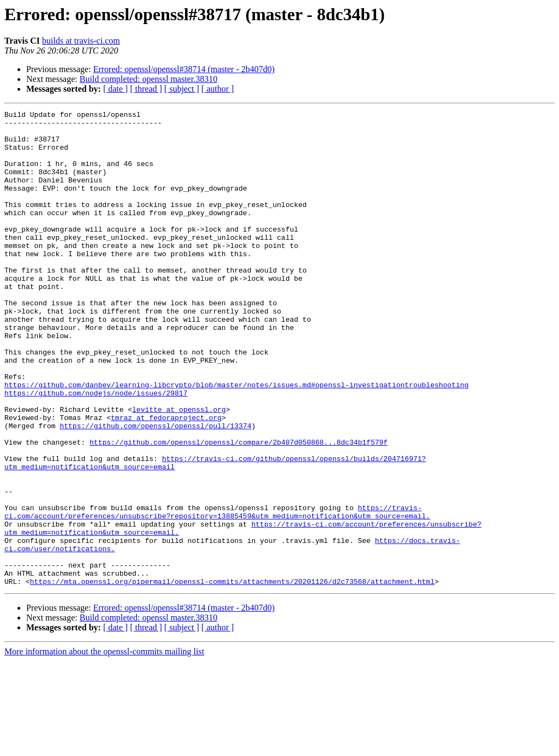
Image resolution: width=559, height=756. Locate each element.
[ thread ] (146, 89)
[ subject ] (182, 89)
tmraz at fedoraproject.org (166, 480)
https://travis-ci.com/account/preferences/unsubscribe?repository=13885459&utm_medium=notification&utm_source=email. (217, 593)
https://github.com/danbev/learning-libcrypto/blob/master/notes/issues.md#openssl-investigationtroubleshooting (236, 440)
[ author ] (218, 89)
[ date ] (115, 89)
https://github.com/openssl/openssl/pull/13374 (155, 489)
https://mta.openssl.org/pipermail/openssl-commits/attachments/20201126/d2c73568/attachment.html (232, 676)
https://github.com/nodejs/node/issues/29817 (96, 450)
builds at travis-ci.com (81, 41)
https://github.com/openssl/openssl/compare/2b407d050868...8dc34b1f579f (239, 509)
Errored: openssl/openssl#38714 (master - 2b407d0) (184, 69)
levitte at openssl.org (179, 470)
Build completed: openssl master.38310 (148, 79)
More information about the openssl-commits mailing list (104, 746)
